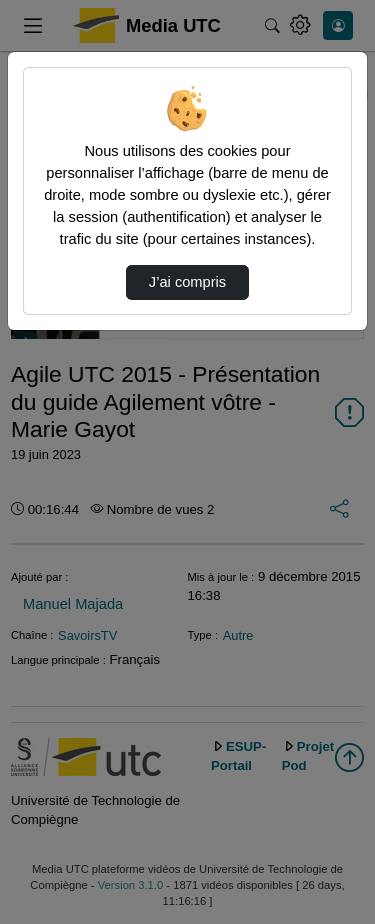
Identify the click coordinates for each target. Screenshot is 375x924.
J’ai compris (187, 282)
